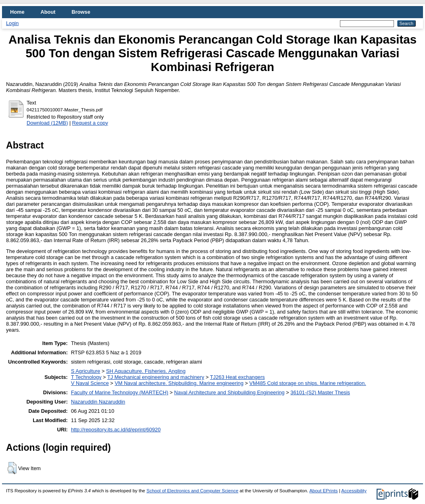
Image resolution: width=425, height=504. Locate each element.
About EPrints (323, 491)
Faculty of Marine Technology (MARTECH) (120, 392)
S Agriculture (86, 371)
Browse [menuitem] (81, 12)
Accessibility (354, 491)
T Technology (86, 377)
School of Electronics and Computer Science (192, 491)
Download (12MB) (47, 123)
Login (12, 23)
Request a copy (90, 123)
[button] (12, 468)
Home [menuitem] (17, 12)
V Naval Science (90, 383)
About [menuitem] (48, 12)
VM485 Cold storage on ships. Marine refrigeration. (308, 383)
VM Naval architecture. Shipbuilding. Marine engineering (179, 383)
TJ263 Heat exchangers (237, 377)
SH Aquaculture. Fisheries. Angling (146, 371)
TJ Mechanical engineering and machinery (156, 377)
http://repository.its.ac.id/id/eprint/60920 (116, 430)
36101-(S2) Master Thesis (320, 392)
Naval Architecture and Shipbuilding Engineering (229, 392)
